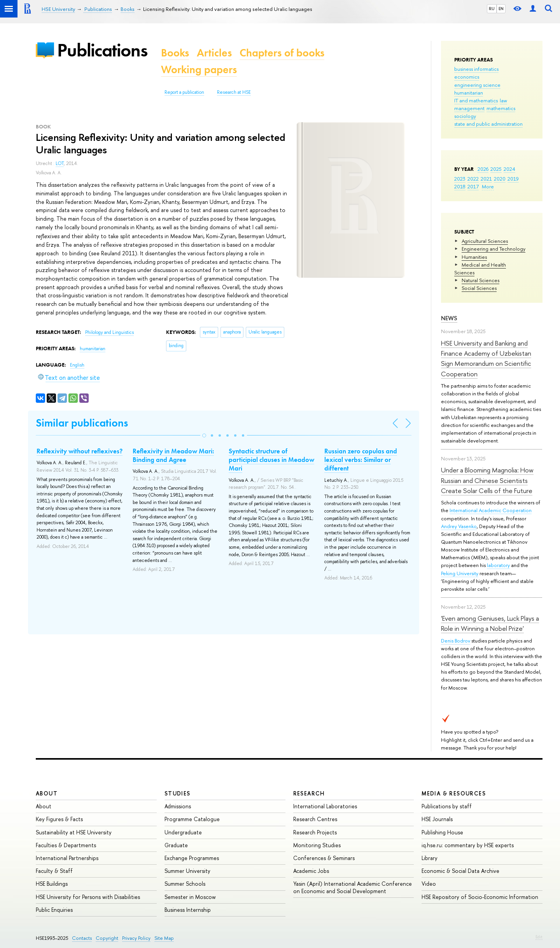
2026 (483, 169)
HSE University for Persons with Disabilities (88, 897)
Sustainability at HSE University (74, 832)
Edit (539, 937)
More (488, 186)
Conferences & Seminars (324, 858)
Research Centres (315, 819)
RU (492, 9)
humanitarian (469, 93)
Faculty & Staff (54, 871)
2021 (486, 179)
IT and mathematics (476, 100)
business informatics (476, 69)
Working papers (199, 69)
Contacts (82, 938)
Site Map (164, 938)
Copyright (107, 938)
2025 (496, 169)
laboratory (498, 565)
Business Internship (188, 910)
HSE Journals (437, 819)
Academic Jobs (311, 871)
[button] (204, 435)
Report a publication (184, 92)
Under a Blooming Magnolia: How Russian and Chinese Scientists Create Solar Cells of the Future (487, 480)
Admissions (178, 806)
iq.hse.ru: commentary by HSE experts (468, 845)
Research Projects (315, 832)
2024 (509, 169)
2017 (473, 186)
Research (309, 793)
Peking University (460, 573)
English (77, 365)
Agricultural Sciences (485, 241)
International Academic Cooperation (491, 510)
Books (175, 53)
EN (501, 9)
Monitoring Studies (317, 845)
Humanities (474, 257)
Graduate (176, 845)
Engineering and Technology (493, 249)
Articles (214, 53)
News (449, 318)
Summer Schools (185, 884)
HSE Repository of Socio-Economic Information (480, 897)
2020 (500, 179)
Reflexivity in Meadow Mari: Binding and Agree (173, 455)
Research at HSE (234, 92)
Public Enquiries (54, 910)
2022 (473, 179)
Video (429, 884)
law (503, 100)
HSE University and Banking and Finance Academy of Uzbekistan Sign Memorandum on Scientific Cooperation (486, 358)
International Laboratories (325, 806)
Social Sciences (479, 288)
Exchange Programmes (192, 858)
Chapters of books (282, 53)
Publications (102, 50)
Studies (178, 793)
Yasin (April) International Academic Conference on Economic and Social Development (353, 887)
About (47, 793)
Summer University (187, 871)
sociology (465, 116)
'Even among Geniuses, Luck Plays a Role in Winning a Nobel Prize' (490, 623)
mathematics (501, 108)
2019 (513, 179)
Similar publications (82, 423)
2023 (460, 179)
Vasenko (467, 526)
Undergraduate (183, 832)
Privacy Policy (136, 938)
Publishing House (442, 832)
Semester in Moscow (190, 897)
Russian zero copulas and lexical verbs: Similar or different (361, 460)
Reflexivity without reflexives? (80, 451)
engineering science (477, 85)
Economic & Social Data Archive (460, 871)
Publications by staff (447, 806)
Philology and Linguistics (109, 332)
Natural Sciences (480, 280)
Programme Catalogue (192, 819)
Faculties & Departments (66, 845)
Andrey (450, 526)
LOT (60, 163)
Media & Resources (454, 793)
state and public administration (488, 124)
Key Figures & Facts (59, 819)
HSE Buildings (52, 884)
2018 (460, 186)
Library (430, 858)
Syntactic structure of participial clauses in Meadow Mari (271, 460)
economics (467, 77)
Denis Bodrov (456, 641)
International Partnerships (67, 858)
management (469, 108)
